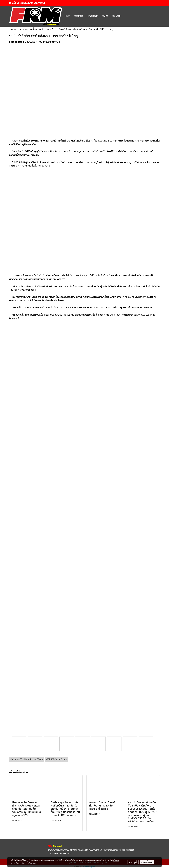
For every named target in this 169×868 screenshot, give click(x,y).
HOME (68, 16)
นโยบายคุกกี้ (33, 863)
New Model (116, 16)
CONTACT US (79, 16)
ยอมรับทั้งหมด (147, 862)
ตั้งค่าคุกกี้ (133, 862)
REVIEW (105, 16)
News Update (93, 16)
